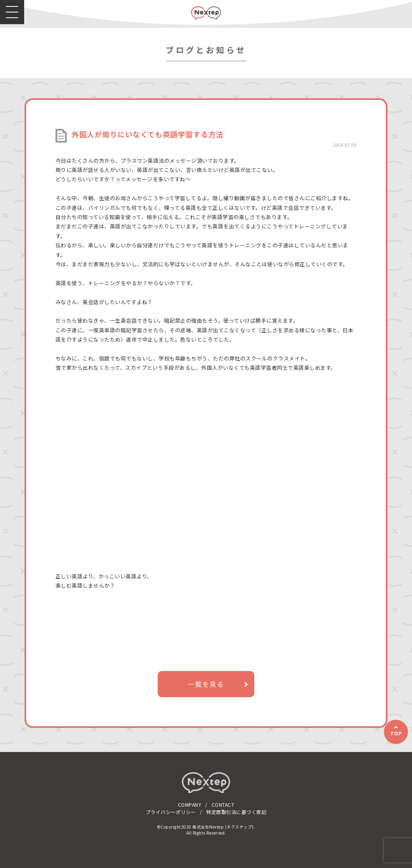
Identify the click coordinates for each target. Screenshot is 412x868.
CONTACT (223, 805)
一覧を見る (206, 684)
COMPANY (190, 805)
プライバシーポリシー (171, 812)
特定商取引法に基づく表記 (236, 812)
